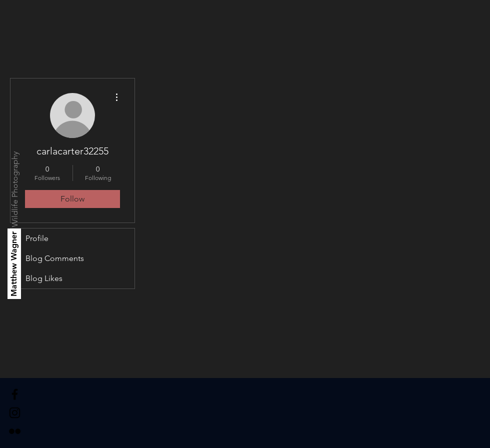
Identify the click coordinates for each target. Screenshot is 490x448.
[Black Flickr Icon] (15, 431)
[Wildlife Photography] (15, 189)
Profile (37, 238)
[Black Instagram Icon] (15, 413)
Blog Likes (44, 278)
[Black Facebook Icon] (15, 394)
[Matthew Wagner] (14, 264)
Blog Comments (55, 258)
